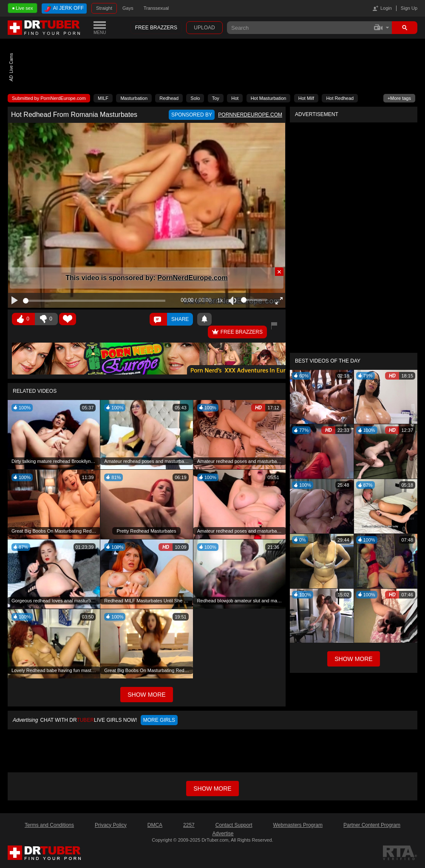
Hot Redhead (340, 98)
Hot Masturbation (269, 98)
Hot (235, 98)
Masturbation (134, 98)
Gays (128, 8)
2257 (189, 825)
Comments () (158, 319)
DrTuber (44, 28)
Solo (195, 98)
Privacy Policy (111, 825)
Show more (212, 789)
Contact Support (234, 825)
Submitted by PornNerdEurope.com (49, 98)
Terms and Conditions (49, 825)
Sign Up (409, 8)
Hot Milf (306, 98)
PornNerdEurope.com (192, 278)
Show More (353, 659)
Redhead (169, 98)
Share (180, 319)
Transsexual (156, 8)
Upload (204, 28)
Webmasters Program (297, 825)
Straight (104, 8)
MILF (103, 98)
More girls (159, 720)
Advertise (223, 834)
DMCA (155, 825)
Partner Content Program (372, 825)
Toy (216, 98)
